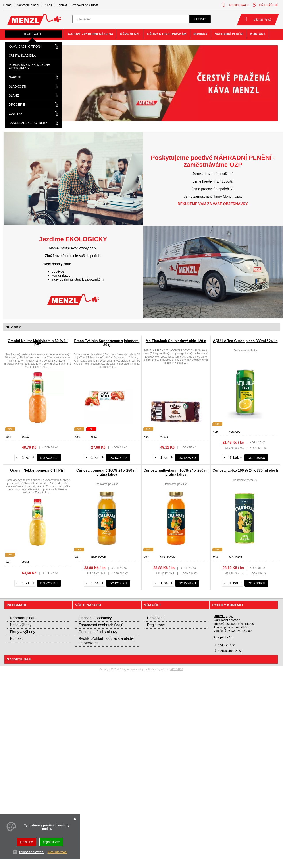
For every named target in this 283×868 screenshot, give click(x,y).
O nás (48, 5)
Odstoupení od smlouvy (98, 632)
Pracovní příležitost (85, 5)
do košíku (49, 458)
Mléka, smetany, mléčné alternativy (29, 66)
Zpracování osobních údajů (101, 625)
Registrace (156, 625)
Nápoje (15, 77)
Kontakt (62, 5)
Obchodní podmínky (95, 618)
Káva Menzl (130, 34)
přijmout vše (51, 842)
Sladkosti (18, 86)
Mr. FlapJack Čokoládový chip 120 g (176, 341)
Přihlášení (155, 618)
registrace (236, 5)
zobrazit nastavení (32, 852)
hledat (200, 19)
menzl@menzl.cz (230, 651)
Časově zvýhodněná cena (91, 34)
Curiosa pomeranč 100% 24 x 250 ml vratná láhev (107, 472)
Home (7, 5)
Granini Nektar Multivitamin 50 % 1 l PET (38, 343)
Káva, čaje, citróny (26, 47)
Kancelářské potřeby (28, 123)
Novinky (200, 34)
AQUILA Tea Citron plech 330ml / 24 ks (245, 341)
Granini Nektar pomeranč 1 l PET (38, 470)
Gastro (15, 114)
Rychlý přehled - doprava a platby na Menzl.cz (106, 641)
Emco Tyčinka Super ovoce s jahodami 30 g (107, 343)
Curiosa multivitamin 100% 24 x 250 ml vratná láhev (176, 472)
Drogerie (17, 105)
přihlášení (265, 5)
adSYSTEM (176, 669)
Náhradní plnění (28, 5)
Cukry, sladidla (22, 56)
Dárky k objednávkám (167, 34)
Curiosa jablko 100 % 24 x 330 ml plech (245, 470)
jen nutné (27, 842)
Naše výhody (21, 625)
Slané (14, 95)
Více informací (57, 852)
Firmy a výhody (23, 632)
